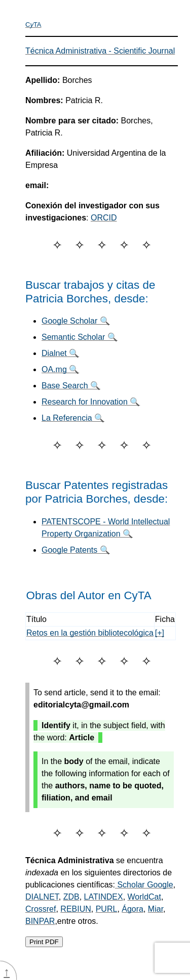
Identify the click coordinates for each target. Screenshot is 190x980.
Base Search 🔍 (71, 386)
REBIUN (75, 909)
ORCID (104, 218)
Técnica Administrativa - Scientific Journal (100, 51)
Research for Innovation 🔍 (91, 402)
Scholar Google (144, 885)
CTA (33, 25)
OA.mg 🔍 (60, 369)
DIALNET (42, 897)
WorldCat (144, 897)
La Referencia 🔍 (73, 418)
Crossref (41, 909)
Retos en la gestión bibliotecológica (90, 633)
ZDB (71, 897)
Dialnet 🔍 (60, 353)
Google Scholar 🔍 (76, 321)
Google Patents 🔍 (76, 550)
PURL (107, 909)
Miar (156, 909)
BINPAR (40, 921)
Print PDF (44, 942)
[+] (160, 633)
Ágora (132, 909)
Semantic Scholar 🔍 (80, 337)
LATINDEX (104, 897)
